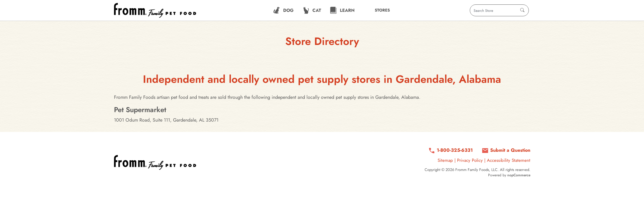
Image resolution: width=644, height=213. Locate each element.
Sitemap (445, 160)
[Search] (522, 10)
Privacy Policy (470, 160)
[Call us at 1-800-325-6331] (450, 150)
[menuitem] (283, 10)
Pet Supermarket (140, 110)
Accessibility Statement (509, 160)
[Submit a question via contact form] (506, 150)
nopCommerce (519, 175)
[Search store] (499, 10)
